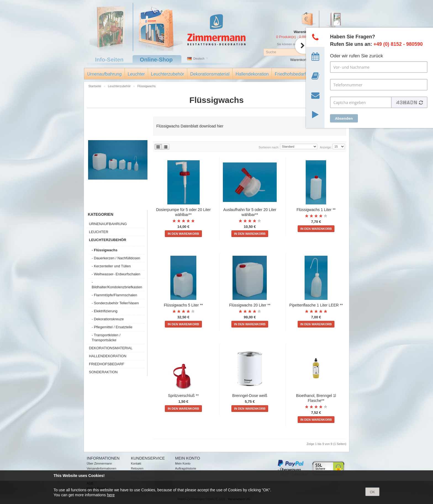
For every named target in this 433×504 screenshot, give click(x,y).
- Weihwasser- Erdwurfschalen (116, 274)
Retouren (137, 468)
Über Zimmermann (99, 463)
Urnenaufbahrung (105, 74)
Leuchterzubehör (168, 74)
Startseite (95, 86)
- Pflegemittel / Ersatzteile (112, 327)
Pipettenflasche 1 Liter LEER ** (316, 305)
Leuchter (136, 74)
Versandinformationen (101, 468)
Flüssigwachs (147, 86)
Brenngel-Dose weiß (250, 396)
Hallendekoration (252, 74)
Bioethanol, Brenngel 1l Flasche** (316, 398)
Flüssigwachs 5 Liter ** (183, 305)
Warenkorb (299, 60)
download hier (211, 126)
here (111, 495)
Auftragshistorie (186, 468)
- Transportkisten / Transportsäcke (106, 338)
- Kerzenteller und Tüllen (111, 266)
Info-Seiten (109, 60)
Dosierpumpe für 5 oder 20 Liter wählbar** (183, 212)
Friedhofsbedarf (290, 74)
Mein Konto (183, 463)
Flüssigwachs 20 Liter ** (250, 305)
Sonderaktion (103, 372)
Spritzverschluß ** (183, 396)
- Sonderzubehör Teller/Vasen (115, 303)
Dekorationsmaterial (210, 74)
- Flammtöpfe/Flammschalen (114, 295)
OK (372, 492)
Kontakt (136, 463)
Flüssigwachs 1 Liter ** (316, 210)
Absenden (344, 118)
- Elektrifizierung (105, 311)
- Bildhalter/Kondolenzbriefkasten (117, 285)
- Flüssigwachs (105, 250)
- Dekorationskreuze (108, 319)
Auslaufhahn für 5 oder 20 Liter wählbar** (250, 212)
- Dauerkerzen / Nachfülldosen (116, 258)
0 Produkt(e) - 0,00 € (293, 37)
